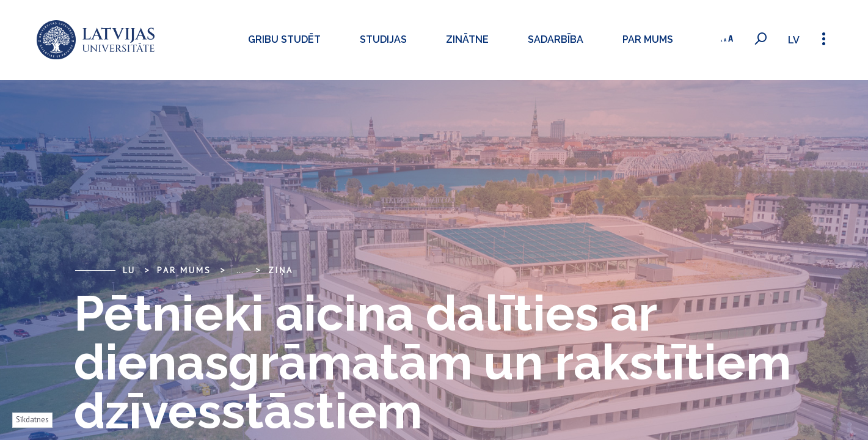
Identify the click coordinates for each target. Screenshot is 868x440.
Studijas (374, 39)
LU (129, 270)
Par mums (639, 39)
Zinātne (458, 39)
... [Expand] (240, 270)
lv (792, 40)
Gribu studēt (275, 39)
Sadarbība (546, 39)
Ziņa (281, 270)
